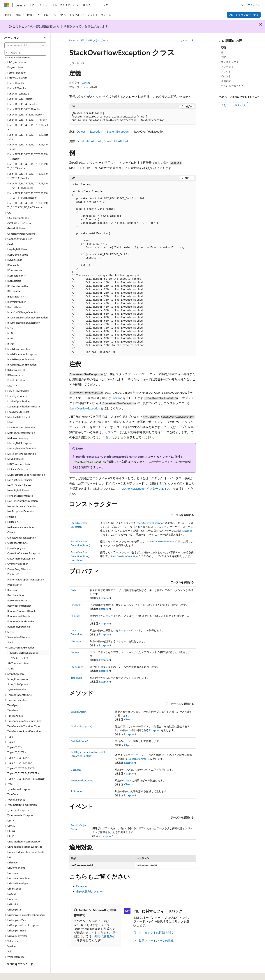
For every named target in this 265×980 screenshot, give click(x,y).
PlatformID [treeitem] (13, 564)
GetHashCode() (79, 741)
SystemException (118, 131)
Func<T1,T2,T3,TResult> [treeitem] (21, 89)
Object (81, 131)
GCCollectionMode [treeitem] (18, 208)
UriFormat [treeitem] (13, 863)
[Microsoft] (7, 5)
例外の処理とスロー (89, 891)
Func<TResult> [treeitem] (16, 73)
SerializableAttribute (89, 141)
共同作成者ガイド (94, 938)
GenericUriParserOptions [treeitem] (21, 223)
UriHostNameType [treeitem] (18, 873)
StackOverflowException (85, 408)
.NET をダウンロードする (244, 15)
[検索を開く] (243, 5)
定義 (223, 47)
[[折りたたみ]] (45, 38)
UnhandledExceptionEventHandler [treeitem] (26, 842)
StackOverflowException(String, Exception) (80, 556)
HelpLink (76, 605)
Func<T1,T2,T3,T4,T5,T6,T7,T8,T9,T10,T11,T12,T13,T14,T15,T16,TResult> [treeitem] (28, 195)
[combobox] (25, 45)
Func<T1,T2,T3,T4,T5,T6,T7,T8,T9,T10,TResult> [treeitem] (28, 137)
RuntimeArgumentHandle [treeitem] (22, 601)
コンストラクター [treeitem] (21, 648)
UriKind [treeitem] (12, 884)
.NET (82, 40)
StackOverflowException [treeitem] (24, 643)
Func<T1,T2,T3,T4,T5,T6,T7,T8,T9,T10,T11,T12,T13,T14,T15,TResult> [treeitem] (28, 185)
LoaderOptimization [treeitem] (18, 391)
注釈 (223, 57)
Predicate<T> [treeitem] (15, 574)
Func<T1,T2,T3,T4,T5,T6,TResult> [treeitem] (26, 104)
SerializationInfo (138, 759)
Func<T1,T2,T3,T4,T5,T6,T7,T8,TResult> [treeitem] (28, 117)
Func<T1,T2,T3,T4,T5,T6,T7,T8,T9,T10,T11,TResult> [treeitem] (28, 146)
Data (74, 590)
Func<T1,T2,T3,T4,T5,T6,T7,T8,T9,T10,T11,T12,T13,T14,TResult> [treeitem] (28, 176)
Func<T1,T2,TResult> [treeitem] (19, 83)
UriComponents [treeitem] (16, 857)
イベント (226, 76)
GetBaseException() (82, 726)
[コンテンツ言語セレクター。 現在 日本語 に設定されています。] (12, 975)
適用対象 (226, 81)
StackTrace (77, 667)
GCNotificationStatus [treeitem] (19, 213)
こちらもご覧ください (234, 86)
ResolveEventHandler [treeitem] (19, 595)
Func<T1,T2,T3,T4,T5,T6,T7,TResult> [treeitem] (27, 109)
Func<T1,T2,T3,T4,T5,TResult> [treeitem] (24, 99)
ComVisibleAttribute (116, 141)
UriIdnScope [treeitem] (14, 878)
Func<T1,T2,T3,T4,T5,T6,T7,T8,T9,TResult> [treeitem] (28, 127)
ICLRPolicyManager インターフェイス (145, 488)
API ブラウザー (97, 40)
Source (75, 652)
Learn (72, 40)
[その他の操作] (193, 41)
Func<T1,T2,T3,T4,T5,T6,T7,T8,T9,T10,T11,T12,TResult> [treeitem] (28, 156)
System (86, 83)
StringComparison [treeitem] (18, 669)
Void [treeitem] (10, 941)
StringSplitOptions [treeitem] (18, 674)
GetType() (76, 770)
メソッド (226, 71)
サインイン (254, 5)
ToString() (76, 791)
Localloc (117, 398)
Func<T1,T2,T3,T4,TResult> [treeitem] (22, 94)
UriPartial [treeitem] (13, 894)
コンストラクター (231, 62)
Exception (96, 131)
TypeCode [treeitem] (13, 784)
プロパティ (227, 67)
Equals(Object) (79, 712)
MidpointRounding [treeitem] (18, 428)
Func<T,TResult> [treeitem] (17, 78)
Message (187, 531)
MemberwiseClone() (82, 780)
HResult (75, 616)
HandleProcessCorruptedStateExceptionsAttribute (110, 456)
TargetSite (76, 678)
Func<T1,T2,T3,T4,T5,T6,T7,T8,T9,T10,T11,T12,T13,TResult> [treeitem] (28, 166)
